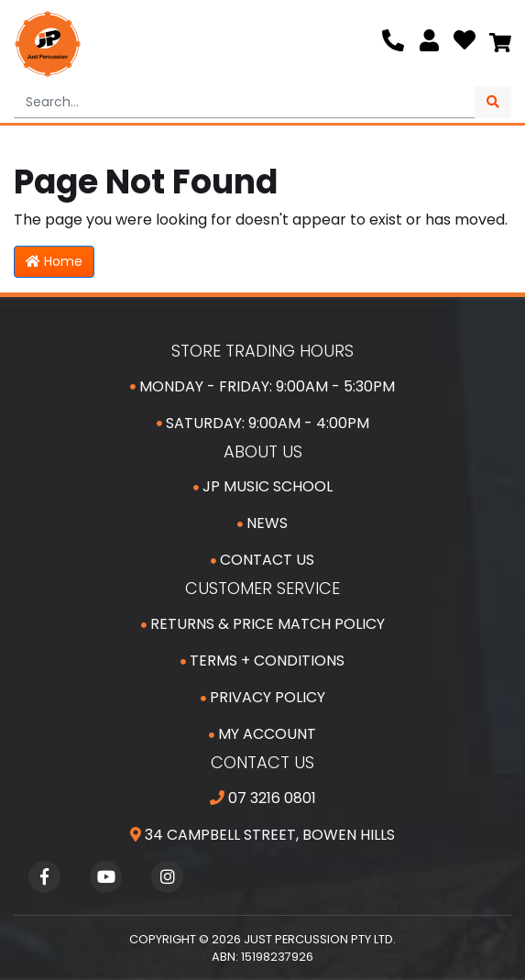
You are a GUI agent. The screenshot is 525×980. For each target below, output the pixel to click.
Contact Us (262, 560)
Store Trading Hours (262, 351)
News (262, 523)
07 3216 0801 (263, 798)
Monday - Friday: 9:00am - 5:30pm (262, 386)
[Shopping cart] (500, 44)
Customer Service (262, 588)
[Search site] (493, 102)
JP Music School (263, 486)
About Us (263, 451)
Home (54, 261)
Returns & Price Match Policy (263, 624)
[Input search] (245, 102)
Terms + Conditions (262, 661)
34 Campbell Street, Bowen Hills (262, 835)
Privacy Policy (263, 697)
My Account (262, 734)
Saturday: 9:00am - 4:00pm (263, 423)
